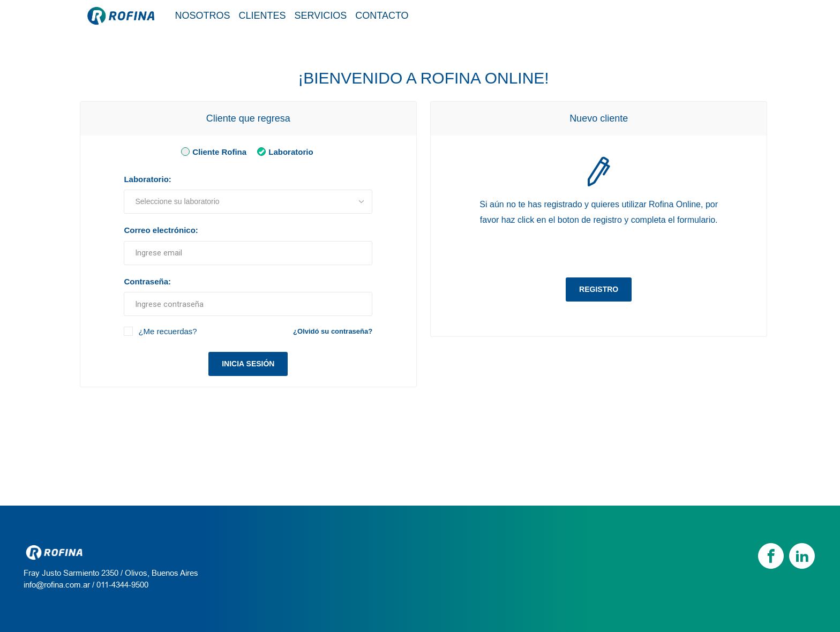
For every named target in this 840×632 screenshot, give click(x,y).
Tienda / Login (711, 15)
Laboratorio (283, 151)
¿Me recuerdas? (167, 331)
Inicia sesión (248, 364)
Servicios (321, 16)
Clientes (262, 16)
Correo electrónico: (161, 230)
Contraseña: (147, 281)
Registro (599, 289)
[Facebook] (771, 556)
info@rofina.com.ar (57, 585)
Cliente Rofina (212, 151)
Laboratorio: (147, 179)
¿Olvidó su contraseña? (333, 331)
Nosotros (203, 16)
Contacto (382, 16)
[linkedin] (802, 556)
